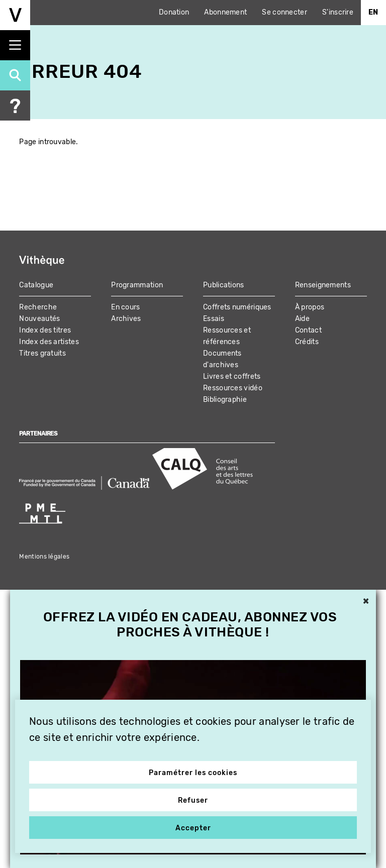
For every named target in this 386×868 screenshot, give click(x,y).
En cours (125, 307)
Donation (174, 12)
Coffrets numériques (237, 307)
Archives (126, 319)
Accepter (193, 828)
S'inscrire (338, 12)
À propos (310, 307)
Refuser (193, 800)
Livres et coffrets (232, 376)
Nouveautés (39, 319)
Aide (302, 319)
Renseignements (323, 285)
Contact (308, 330)
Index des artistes (49, 342)
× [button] (366, 602)
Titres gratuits (42, 353)
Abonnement (225, 12)
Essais (214, 319)
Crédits (307, 342)
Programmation (137, 285)
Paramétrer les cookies (193, 773)
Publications (224, 285)
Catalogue (36, 285)
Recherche (38, 307)
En (373, 12)
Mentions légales (44, 557)
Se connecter (284, 12)
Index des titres (45, 330)
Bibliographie (225, 400)
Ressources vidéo (233, 388)
